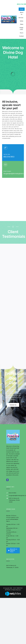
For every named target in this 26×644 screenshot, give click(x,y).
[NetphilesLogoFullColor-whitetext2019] (13, 592)
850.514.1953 (9, 157)
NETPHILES (8, 590)
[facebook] (7, 480)
